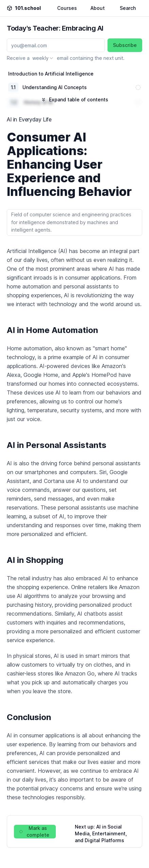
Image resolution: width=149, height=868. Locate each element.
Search (128, 8)
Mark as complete (34, 831)
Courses (67, 8)
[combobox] (43, 58)
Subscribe (125, 45)
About (98, 8)
